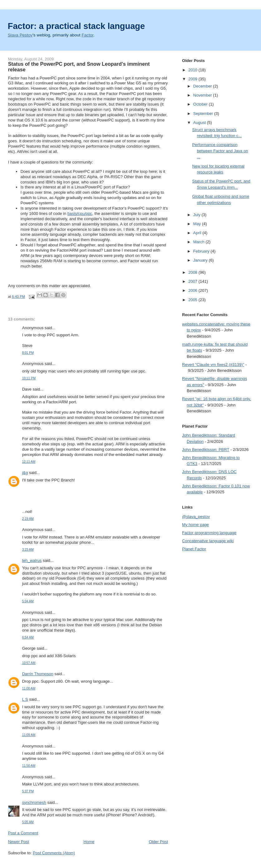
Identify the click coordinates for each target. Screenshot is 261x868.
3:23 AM (28, 550)
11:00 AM (29, 688)
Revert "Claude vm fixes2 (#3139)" (213, 365)
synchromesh (34, 802)
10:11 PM (29, 378)
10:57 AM (29, 663)
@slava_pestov (196, 517)
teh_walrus (32, 560)
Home (89, 842)
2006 (193, 290)
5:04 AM (28, 601)
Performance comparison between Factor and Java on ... (220, 151)
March (200, 242)
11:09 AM (29, 735)
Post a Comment (23, 833)
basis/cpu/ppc (80, 213)
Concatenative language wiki (208, 541)
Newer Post (19, 842)
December (203, 86)
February (202, 251)
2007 (193, 281)
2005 (193, 300)
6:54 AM (28, 637)
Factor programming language (209, 533)
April (198, 233)
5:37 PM (28, 791)
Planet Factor (194, 549)
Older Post (158, 842)
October (201, 104)
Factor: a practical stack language (76, 26)
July (198, 215)
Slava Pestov (20, 35)
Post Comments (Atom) (54, 853)
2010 (193, 70)
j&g (25, 473)
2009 (193, 79)
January (201, 260)
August (200, 123)
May (198, 224)
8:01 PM (28, 353)
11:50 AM (29, 766)
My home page (196, 525)
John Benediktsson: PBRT (206, 450)
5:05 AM (28, 822)
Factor (88, 35)
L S (25, 699)
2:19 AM (28, 519)
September (204, 114)
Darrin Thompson (38, 674)
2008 (193, 272)
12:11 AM (29, 462)
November (203, 95)
